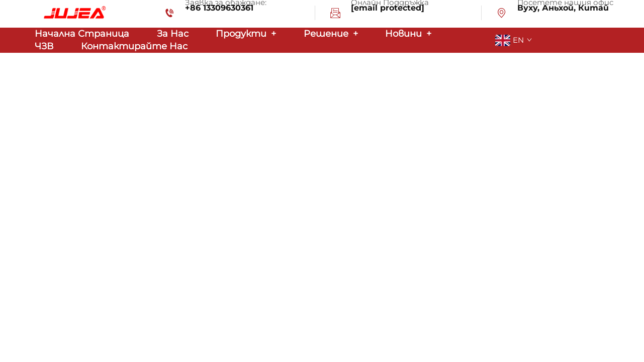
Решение (331, 34)
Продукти (246, 34)
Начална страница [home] (82, 34)
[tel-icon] (169, 14)
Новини (408, 34)
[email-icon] (335, 14)
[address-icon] (502, 14)
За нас (173, 34)
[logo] (73, 13)
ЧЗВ (44, 46)
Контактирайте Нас (134, 46)
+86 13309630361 (219, 8)
